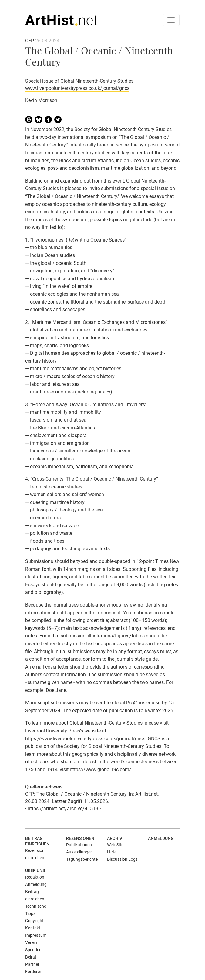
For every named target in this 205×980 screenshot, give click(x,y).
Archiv (115, 838)
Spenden (33, 950)
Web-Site (115, 845)
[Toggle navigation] (171, 20)
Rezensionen (80, 838)
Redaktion (35, 877)
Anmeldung (161, 838)
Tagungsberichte (82, 859)
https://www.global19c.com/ (101, 770)
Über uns (35, 870)
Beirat (31, 957)
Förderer (33, 972)
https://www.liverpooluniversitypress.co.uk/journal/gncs (85, 739)
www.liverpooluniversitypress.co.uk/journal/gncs (77, 88)
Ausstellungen (79, 852)
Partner (32, 964)
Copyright (34, 921)
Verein (31, 942)
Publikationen (79, 845)
